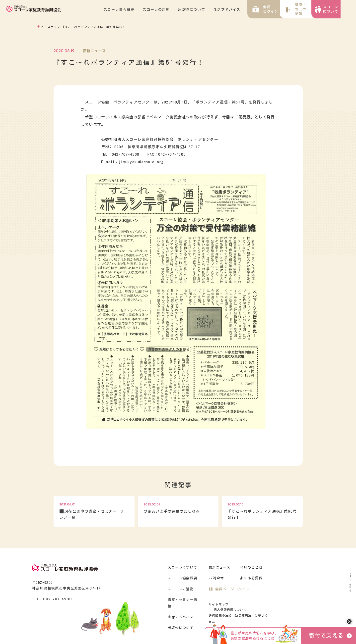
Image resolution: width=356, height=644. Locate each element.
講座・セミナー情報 (184, 600)
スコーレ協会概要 (134, 10)
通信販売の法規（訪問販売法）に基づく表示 (239, 610)
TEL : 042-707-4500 (52, 599)
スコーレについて (182, 568)
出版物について (207, 10)
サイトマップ (218, 604)
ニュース (51, 27)
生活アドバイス (242, 10)
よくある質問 (251, 578)
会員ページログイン (231, 589)
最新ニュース (219, 568)
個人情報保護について (251, 604)
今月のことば (251, 568)
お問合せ (216, 578)
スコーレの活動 (172, 10)
